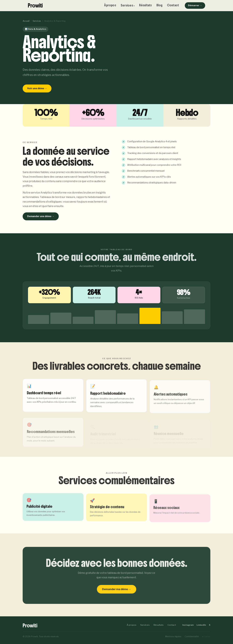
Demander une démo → (41, 216)
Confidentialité (192, 636)
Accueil (26, 21)
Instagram (188, 625)
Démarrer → (195, 5)
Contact (173, 5)
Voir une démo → (37, 88)
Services (37, 21)
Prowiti (35, 6)
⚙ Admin (206, 636)
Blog (159, 5)
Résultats (145, 5)
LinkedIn (201, 625)
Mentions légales (173, 636)
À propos (110, 5)
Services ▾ (128, 6)
